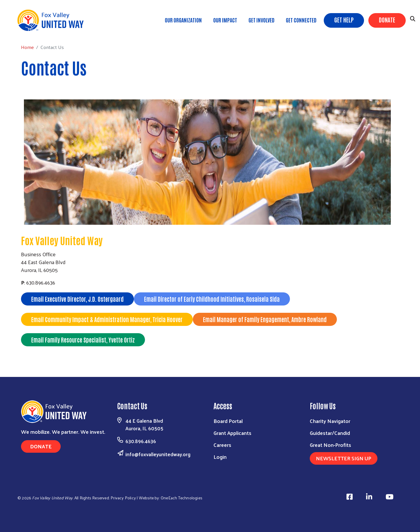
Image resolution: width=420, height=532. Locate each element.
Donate (387, 20)
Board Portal (228, 421)
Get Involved (261, 20)
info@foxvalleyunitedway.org (158, 454)
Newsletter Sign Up (344, 458)
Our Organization (183, 20)
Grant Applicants (232, 433)
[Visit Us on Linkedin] (370, 497)
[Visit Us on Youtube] (390, 497)
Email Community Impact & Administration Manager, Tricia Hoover (107, 319)
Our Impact (225, 20)
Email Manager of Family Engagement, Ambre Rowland (265, 319)
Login (220, 457)
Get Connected (301, 20)
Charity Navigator (330, 421)
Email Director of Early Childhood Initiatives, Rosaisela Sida (212, 299)
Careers (222, 445)
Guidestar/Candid (330, 433)
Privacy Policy (123, 498)
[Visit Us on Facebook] (350, 497)
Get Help (344, 20)
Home (34, 29)
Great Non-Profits (330, 445)
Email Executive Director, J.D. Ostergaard (77, 299)
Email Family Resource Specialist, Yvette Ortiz (83, 340)
